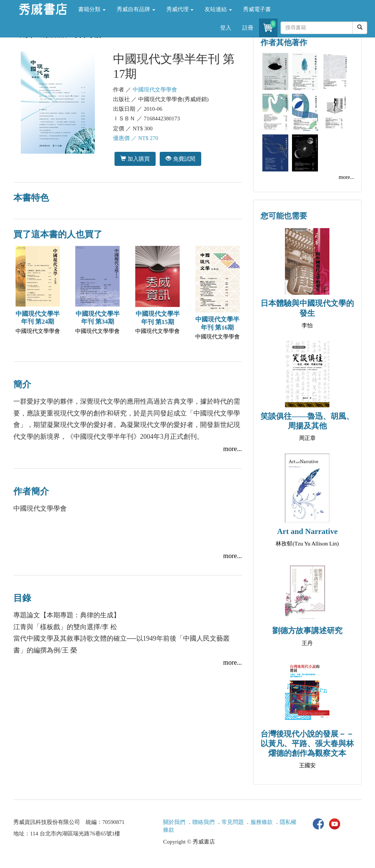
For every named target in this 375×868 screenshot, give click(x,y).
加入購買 (135, 159)
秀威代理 (180, 9)
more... (232, 449)
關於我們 (174, 822)
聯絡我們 (203, 822)
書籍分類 (92, 9)
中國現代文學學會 (155, 90)
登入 (226, 28)
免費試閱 (180, 159)
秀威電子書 (257, 9)
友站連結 (218, 9)
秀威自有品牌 (136, 9)
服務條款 (262, 822)
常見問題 (233, 822)
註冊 (248, 28)
